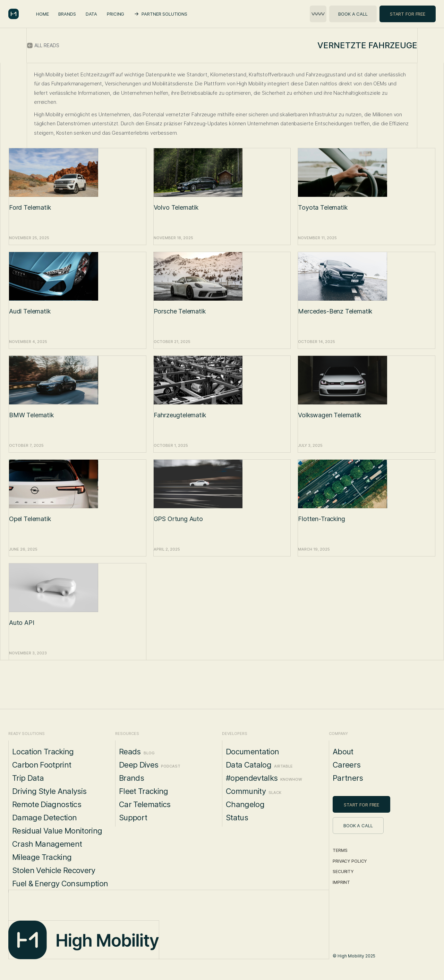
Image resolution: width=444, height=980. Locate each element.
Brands (67, 14)
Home (42, 14)
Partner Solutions (164, 14)
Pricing (116, 14)
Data (91, 14)
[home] (14, 14)
